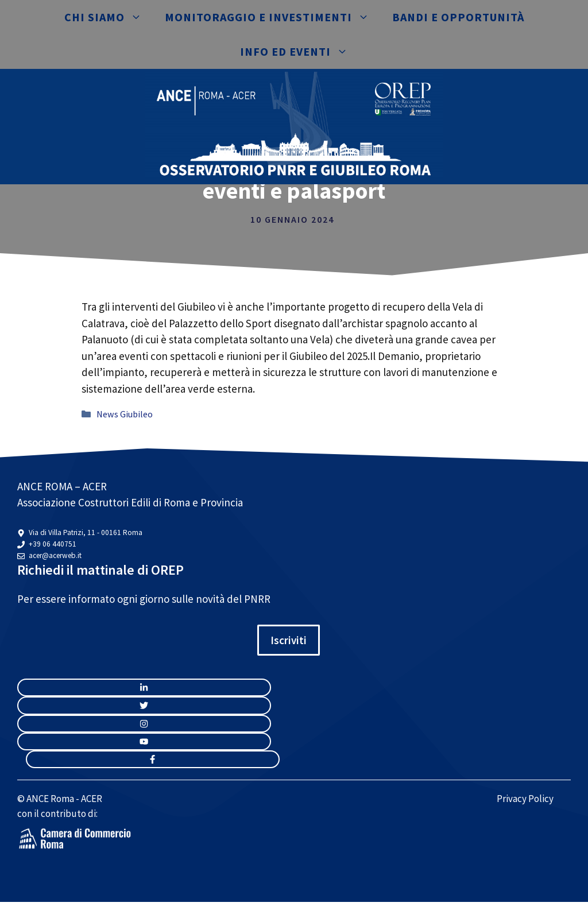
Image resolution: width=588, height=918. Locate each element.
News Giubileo (125, 414)
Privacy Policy (525, 799)
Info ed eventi (300, 52)
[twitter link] (144, 705)
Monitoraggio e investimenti (273, 17)
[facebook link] (153, 759)
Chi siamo (109, 17)
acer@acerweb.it (55, 555)
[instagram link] (144, 687)
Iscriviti (289, 640)
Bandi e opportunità (458, 17)
